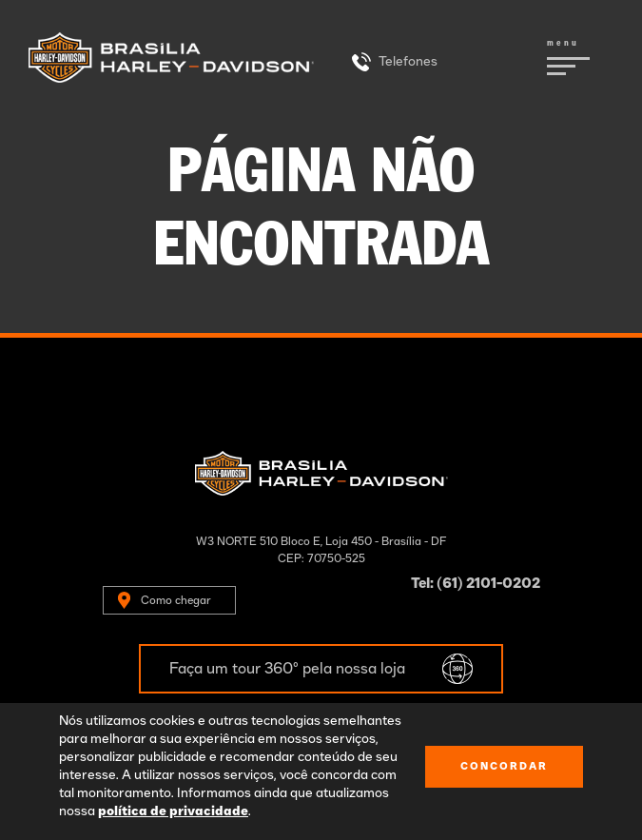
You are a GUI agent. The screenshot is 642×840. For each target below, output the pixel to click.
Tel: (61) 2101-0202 (476, 584)
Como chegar (176, 600)
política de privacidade (173, 811)
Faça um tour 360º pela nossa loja (287, 669)
